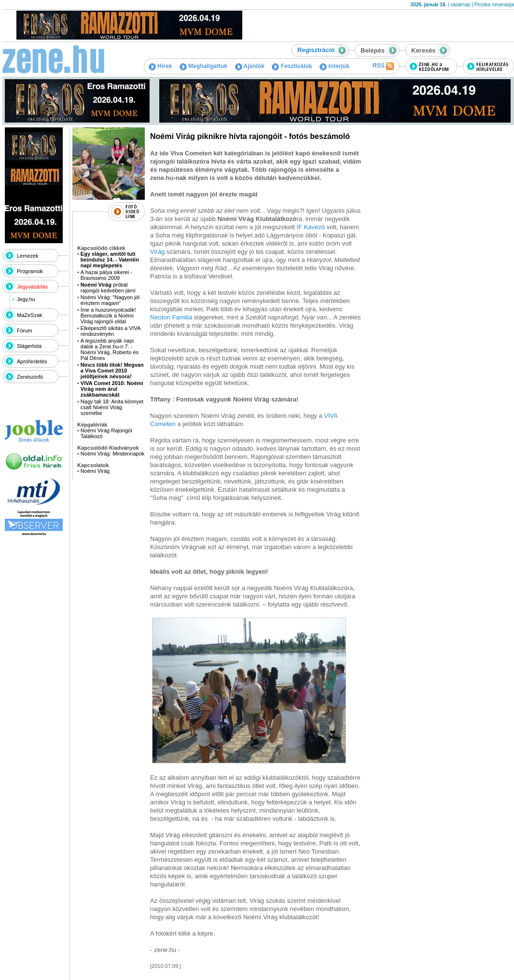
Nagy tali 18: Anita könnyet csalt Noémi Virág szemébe (112, 407)
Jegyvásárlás (32, 287)
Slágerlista (29, 346)
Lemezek (28, 256)
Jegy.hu (26, 299)
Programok (30, 271)
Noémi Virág (95, 471)
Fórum (25, 331)
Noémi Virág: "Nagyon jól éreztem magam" (110, 300)
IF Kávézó (311, 227)
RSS (383, 66)
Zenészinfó (30, 377)
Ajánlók (250, 66)
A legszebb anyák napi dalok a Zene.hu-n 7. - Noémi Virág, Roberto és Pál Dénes (110, 349)
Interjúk (334, 66)
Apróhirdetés (32, 361)
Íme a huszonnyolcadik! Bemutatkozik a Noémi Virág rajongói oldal (108, 316)
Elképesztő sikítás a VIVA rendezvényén (111, 331)
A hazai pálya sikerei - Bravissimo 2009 (106, 275)
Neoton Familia (172, 317)
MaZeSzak (30, 315)
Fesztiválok (292, 66)
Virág (158, 252)
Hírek (160, 66)
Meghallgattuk (203, 66)
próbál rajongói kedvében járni (108, 288)
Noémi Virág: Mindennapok (112, 454)
